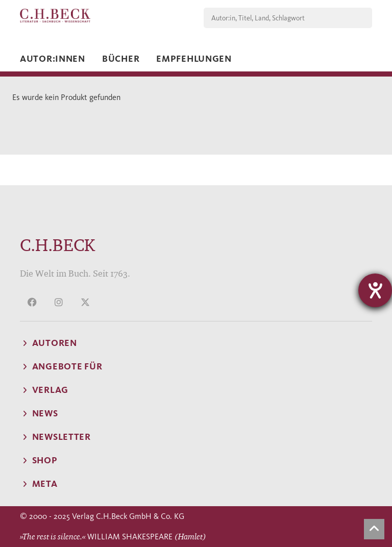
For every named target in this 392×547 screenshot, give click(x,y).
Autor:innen (53, 59)
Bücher (121, 59)
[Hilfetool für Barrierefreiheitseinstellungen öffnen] (375, 290)
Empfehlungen (194, 59)
